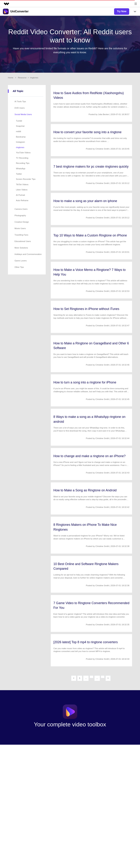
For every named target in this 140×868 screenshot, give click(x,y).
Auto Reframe (22, 200)
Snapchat (20, 126)
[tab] (27, 102)
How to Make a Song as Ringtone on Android (85, 490)
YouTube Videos (23, 153)
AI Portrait (21, 195)
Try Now (122, 11)
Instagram (21, 142)
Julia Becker (104, 114)
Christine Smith (102, 149)
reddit (19, 131)
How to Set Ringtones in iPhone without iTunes (86, 309)
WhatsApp (21, 169)
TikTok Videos (22, 184)
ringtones (20, 147)
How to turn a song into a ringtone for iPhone (85, 382)
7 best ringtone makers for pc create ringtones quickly (91, 167)
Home (11, 78)
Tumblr (19, 121)
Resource (22, 78)
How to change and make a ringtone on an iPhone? (90, 456)
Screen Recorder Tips (26, 179)
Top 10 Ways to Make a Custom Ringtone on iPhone (90, 235)
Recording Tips (23, 163)
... (86, 678)
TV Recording (22, 158)
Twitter (19, 174)
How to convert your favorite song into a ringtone (87, 132)
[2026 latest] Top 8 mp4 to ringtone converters (86, 642)
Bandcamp (21, 137)
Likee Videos (22, 190)
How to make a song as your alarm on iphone (85, 201)
